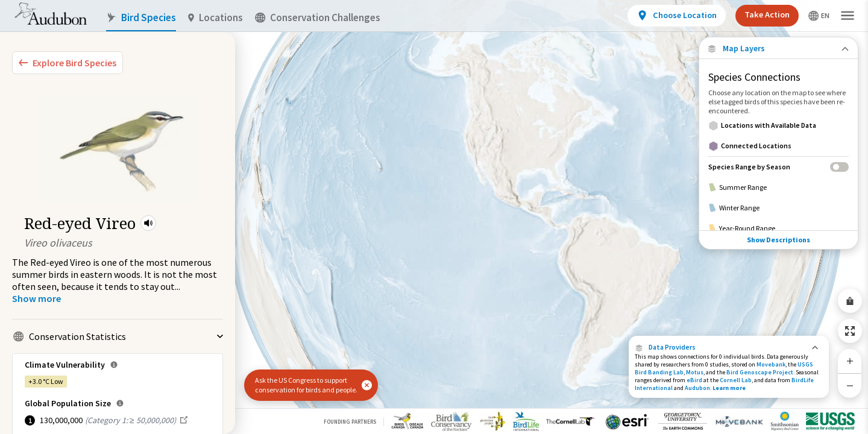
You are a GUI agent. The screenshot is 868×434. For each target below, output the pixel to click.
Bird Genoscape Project (760, 372)
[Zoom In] (850, 361)
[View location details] (677, 16)
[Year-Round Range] (778, 228)
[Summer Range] (778, 187)
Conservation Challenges (318, 18)
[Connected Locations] (778, 146)
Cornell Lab (736, 380)
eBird (694, 380)
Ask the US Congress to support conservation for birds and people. (306, 385)
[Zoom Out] (850, 385)
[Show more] (36, 298)
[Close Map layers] (778, 49)
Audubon (697, 388)
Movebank (771, 364)
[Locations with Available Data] (778, 125)
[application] (434, 217)
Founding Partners (350, 422)
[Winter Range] (778, 208)
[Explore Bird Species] (68, 63)
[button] (148, 223)
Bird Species (141, 18)
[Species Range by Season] (778, 167)
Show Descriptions (778, 240)
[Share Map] (850, 301)
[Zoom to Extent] (850, 331)
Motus (695, 372)
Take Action (767, 14)
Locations (215, 18)
